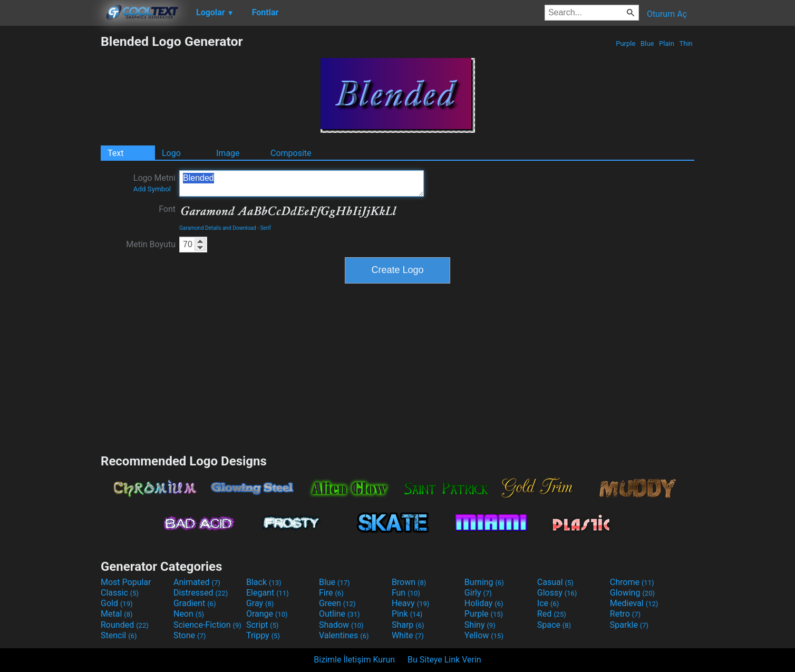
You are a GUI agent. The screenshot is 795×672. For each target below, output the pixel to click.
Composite (291, 153)
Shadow (341, 625)
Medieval (634, 603)
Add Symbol (152, 189)
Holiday (484, 603)
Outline (340, 614)
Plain (667, 43)
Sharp (408, 625)
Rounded (125, 625)
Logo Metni (154, 183)
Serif (265, 228)
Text (115, 153)
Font (167, 209)
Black (264, 582)
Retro (625, 614)
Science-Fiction (207, 625)
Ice (548, 603)
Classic (120, 593)
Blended (302, 183)
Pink (407, 614)
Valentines (344, 635)
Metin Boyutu (151, 244)
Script (263, 625)
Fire (331, 593)
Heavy (410, 603)
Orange (267, 614)
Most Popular (126, 582)
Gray (260, 603)
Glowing (632, 593)
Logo (171, 153)
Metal (117, 614)
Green (337, 603)
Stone (190, 635)
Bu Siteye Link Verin (444, 660)
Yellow (484, 635)
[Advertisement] (50, 192)
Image (228, 153)
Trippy (263, 635)
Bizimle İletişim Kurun (354, 660)
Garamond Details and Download (218, 228)
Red (552, 614)
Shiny (480, 625)
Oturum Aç (667, 14)
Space (554, 625)
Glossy (557, 593)
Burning (484, 582)
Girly (478, 593)
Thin (686, 43)
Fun (406, 593)
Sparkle (629, 625)
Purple (626, 43)
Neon (189, 614)
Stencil (119, 635)
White (408, 635)
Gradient (195, 603)
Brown (409, 582)
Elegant (268, 593)
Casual (555, 582)
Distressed (201, 593)
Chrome (632, 582)
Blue (647, 43)
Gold (117, 603)
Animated (197, 582)
